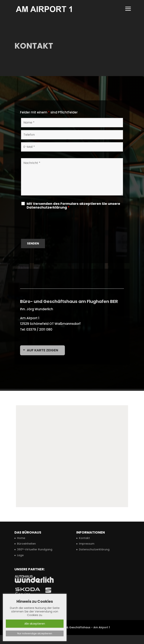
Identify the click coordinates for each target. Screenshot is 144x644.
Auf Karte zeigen (42, 359)
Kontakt (84, 547)
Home (21, 547)
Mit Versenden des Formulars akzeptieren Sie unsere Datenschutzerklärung (73, 206)
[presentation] (49, 225)
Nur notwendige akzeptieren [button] (35, 633)
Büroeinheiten (26, 553)
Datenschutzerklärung (94, 558)
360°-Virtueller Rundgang (35, 558)
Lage (20, 564)
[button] (73, 462)
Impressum (87, 553)
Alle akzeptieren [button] (35, 624)
